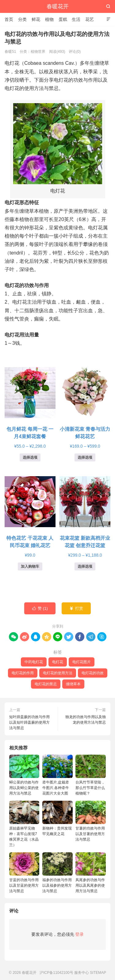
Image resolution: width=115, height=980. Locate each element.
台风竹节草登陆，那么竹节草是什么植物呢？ (90, 775)
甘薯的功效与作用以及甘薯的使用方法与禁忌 (90, 821)
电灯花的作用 (23, 673)
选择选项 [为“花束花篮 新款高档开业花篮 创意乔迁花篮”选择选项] (85, 566)
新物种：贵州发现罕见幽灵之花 (57, 818)
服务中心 (82, 973)
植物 (49, 19)
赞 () (40, 609)
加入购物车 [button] (30, 566)
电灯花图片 (82, 662)
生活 (76, 19)
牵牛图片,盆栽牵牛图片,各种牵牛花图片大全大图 (57, 775)
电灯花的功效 (93, 673)
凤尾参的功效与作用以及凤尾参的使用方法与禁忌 (90, 873)
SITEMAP (98, 973)
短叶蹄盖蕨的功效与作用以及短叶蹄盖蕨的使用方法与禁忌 (29, 722)
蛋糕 (63, 19)
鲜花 (36, 19)
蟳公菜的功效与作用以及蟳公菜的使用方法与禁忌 (24, 775)
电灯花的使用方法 (58, 673)
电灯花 (58, 662)
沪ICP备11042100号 (56, 973)
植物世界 (38, 52)
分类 (22, 19)
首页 (9, 19)
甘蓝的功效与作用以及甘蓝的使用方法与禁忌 (24, 873)
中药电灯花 (34, 662)
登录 (79, 934)
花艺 (90, 19)
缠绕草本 (73, 684)
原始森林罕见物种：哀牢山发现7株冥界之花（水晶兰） (24, 824)
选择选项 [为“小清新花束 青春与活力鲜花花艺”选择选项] (85, 457)
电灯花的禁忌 (46, 684)
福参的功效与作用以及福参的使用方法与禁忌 (57, 873)
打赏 (76, 609)
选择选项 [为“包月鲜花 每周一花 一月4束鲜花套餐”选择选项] (30, 457)
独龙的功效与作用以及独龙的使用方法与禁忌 (86, 720)
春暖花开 (58, 6)
